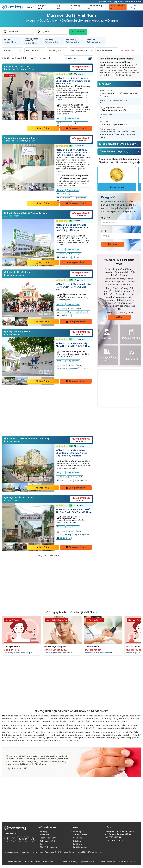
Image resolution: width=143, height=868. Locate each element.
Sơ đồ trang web (80, 847)
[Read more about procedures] (22, 636)
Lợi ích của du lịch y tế (49, 838)
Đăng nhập (105, 2)
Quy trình (106, 218)
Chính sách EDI (50, 862)
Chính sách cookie (32, 862)
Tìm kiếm (78, 32)
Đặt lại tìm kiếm (128, 50)
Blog (42, 844)
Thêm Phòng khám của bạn (128, 2)
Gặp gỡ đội (78, 838)
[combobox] (18, 32)
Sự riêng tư (78, 844)
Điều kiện (77, 841)
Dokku (26, 853)
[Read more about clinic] (48, 102)
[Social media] (7, 839)
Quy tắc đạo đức (87, 862)
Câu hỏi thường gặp (48, 847)
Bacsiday (38, 853)
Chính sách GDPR (13, 862)
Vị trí (103, 231)
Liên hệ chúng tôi (95, 7)
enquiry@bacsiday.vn (115, 841)
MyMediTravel (12, 853)
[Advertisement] (48, 410)
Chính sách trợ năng (68, 862)
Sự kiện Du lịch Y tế (47, 841)
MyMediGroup (68, 852)
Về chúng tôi (75, 7)
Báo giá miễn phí (76, 128)
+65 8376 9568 (113, 837)
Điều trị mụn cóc (107, 132)
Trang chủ (41, 555)
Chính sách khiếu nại (127, 862)
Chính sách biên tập (106, 862)
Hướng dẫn (44, 835)
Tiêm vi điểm (122, 132)
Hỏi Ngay (113, 244)
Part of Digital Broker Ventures (90, 852)
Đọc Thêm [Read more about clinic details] (43, 128)
